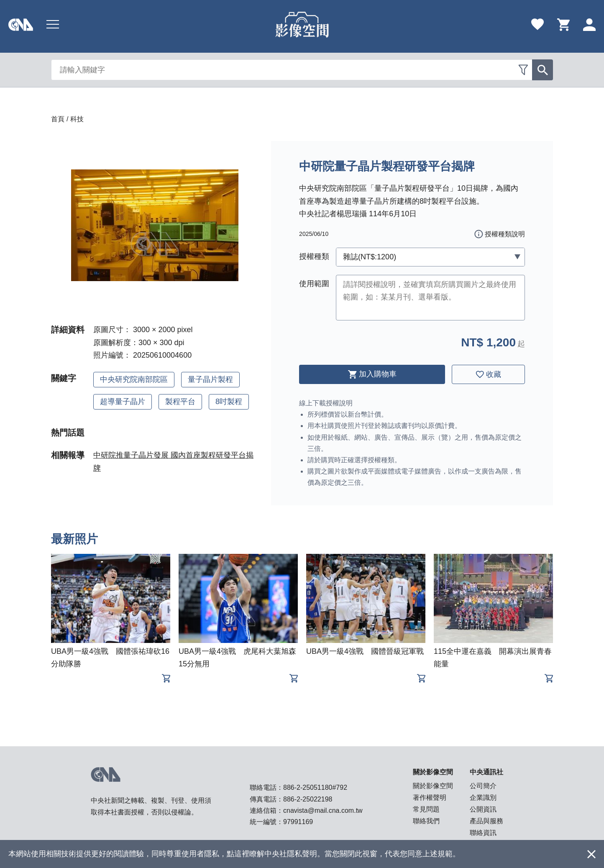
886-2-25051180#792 (315, 787)
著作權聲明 (430, 798)
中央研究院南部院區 (134, 379)
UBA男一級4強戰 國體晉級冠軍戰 (365, 651)
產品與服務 (486, 821)
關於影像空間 (433, 786)
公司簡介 (483, 786)
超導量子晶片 (123, 402)
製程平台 (180, 402)
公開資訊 (483, 809)
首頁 (58, 119)
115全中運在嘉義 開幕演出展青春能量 (493, 658)
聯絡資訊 (483, 833)
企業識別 (483, 798)
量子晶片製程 (210, 379)
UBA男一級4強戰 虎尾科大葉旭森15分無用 (237, 658)
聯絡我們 (426, 821)
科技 (77, 119)
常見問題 (426, 809)
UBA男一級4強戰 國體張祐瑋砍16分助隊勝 (110, 658)
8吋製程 (229, 402)
